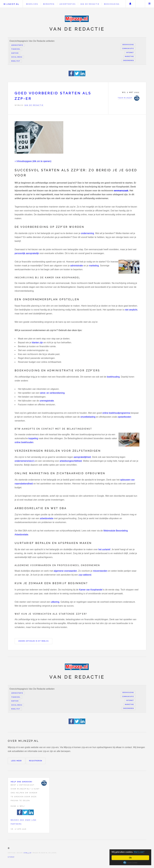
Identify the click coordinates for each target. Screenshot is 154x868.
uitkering (55, 602)
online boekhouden (24, 442)
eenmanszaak (121, 191)
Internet (130, 53)
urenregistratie (47, 401)
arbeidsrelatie (47, 518)
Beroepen (49, 4)
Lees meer (16, 761)
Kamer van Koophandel (91, 590)
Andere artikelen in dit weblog (33, 641)
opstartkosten (125, 417)
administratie (77, 266)
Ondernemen (128, 61)
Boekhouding (112, 4)
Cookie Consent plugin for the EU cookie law (130, 863)
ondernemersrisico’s (25, 461)
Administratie (17, 45)
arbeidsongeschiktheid (71, 461)
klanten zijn (37, 343)
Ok (130, 858)
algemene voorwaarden (65, 571)
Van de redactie (90, 4)
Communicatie (128, 49)
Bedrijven (32, 4)
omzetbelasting (88, 417)
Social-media (17, 57)
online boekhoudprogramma (116, 413)
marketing (94, 266)
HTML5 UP (27, 853)
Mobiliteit (16, 61)
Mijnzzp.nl (11, 4)
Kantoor (15, 53)
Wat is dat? (139, 852)
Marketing (129, 56)
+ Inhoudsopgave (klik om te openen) (33, 161)
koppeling (33, 438)
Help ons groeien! (22, 782)
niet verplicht (131, 310)
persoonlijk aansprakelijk (27, 253)
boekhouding (113, 377)
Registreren (36, 761)
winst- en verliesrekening (52, 393)
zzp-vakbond (85, 575)
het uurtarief (104, 549)
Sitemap (11, 857)
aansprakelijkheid (82, 457)
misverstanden (100, 571)
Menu (150, 4)
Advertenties (68, 4)
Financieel (16, 49)
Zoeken (140, 4)
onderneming (87, 233)
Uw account (130, 4)
